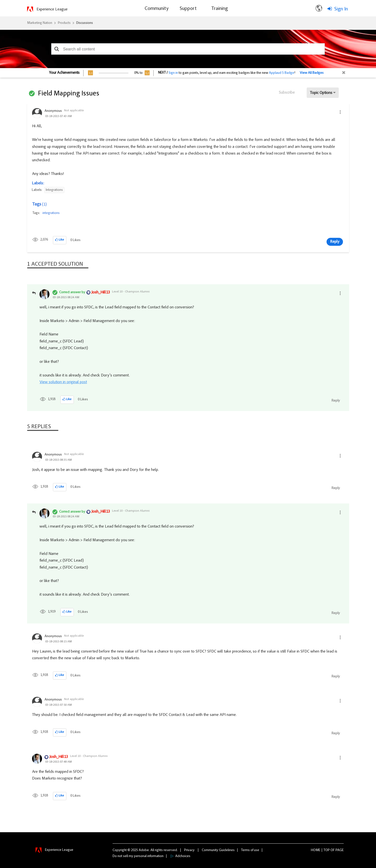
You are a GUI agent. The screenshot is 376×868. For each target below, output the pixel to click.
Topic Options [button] (321, 93)
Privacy (189, 850)
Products (64, 23)
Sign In (341, 9)
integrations (51, 213)
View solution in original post (63, 382)
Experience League (52, 9)
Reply (335, 242)
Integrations (54, 190)
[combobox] (188, 49)
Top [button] (327, 850)
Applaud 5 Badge (282, 73)
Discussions (85, 23)
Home (316, 850)
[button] (57, 49)
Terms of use (250, 850)
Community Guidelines (218, 850)
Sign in (173, 73)
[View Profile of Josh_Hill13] (101, 293)
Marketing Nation (40, 23)
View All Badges (312, 73)
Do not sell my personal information (138, 856)
